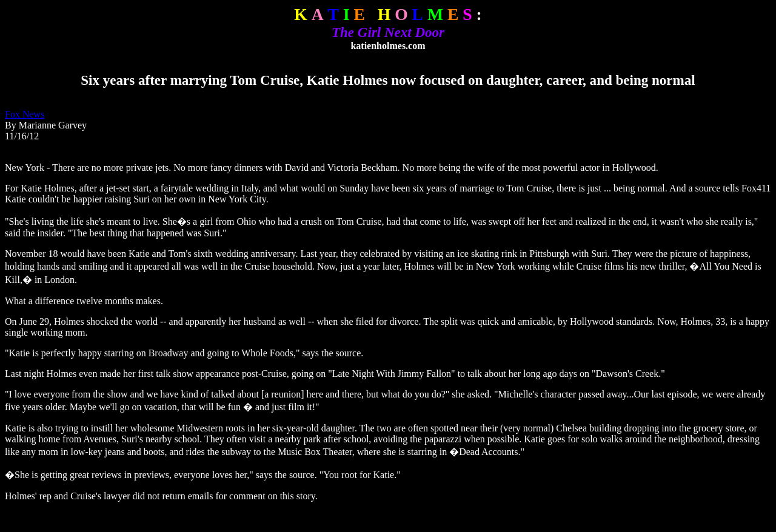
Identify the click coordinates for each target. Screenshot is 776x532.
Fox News (25, 114)
